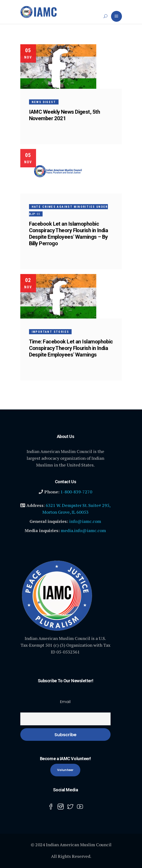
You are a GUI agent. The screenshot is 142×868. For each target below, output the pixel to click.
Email (65, 702)
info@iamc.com (85, 521)
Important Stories (50, 332)
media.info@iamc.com (83, 530)
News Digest (44, 102)
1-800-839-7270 (76, 492)
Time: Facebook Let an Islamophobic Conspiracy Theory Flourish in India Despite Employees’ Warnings (71, 348)
